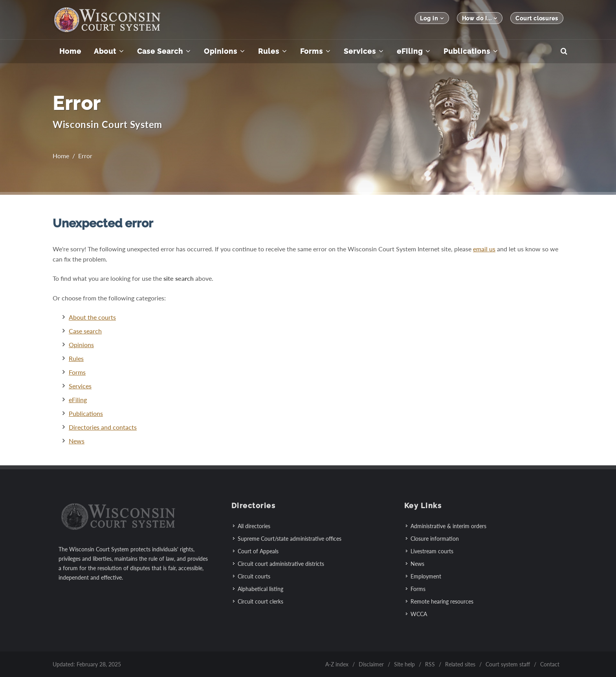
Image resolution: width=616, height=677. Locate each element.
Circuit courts (254, 576)
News (77, 441)
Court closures (537, 18)
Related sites (460, 664)
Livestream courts (432, 551)
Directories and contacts (103, 427)
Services (80, 386)
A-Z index (337, 664)
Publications (86, 413)
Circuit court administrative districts (281, 564)
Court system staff (508, 664)
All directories (254, 526)
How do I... (480, 18)
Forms (77, 372)
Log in (432, 18)
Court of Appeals (258, 551)
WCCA (419, 614)
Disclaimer (371, 664)
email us (484, 249)
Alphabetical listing (260, 589)
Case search (85, 331)
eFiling (78, 400)
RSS (430, 664)
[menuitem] (70, 51)
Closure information (435, 539)
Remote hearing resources (442, 601)
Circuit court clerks (260, 601)
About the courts (92, 317)
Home (61, 156)
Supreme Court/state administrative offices (290, 539)
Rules (76, 358)
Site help (404, 664)
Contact (550, 664)
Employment (426, 576)
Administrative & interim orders (448, 526)
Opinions (81, 345)
